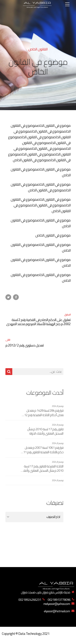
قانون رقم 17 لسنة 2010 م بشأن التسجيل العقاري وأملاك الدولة (45, 431)
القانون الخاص (38, 49)
